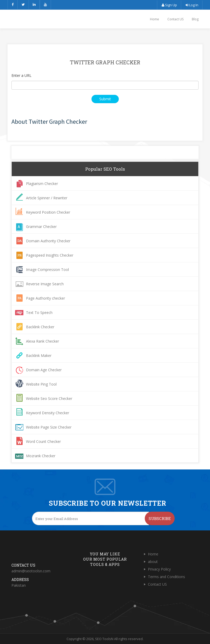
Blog (195, 19)
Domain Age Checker (44, 370)
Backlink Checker (40, 327)
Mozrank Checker (41, 456)
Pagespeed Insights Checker (50, 255)
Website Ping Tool (41, 384)
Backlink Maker (39, 355)
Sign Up (169, 5)
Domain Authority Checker (48, 241)
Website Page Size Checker (49, 427)
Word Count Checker (43, 441)
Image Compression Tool (47, 270)
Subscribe (160, 518)
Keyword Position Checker (48, 212)
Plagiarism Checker (42, 184)
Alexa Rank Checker (42, 341)
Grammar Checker (41, 227)
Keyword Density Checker (48, 413)
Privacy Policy (159, 569)
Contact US (175, 19)
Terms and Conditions (166, 577)
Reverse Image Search (45, 284)
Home (155, 19)
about (153, 562)
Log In (192, 5)
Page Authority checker (45, 298)
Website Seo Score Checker (49, 398)
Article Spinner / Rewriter (47, 198)
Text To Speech (39, 312)
